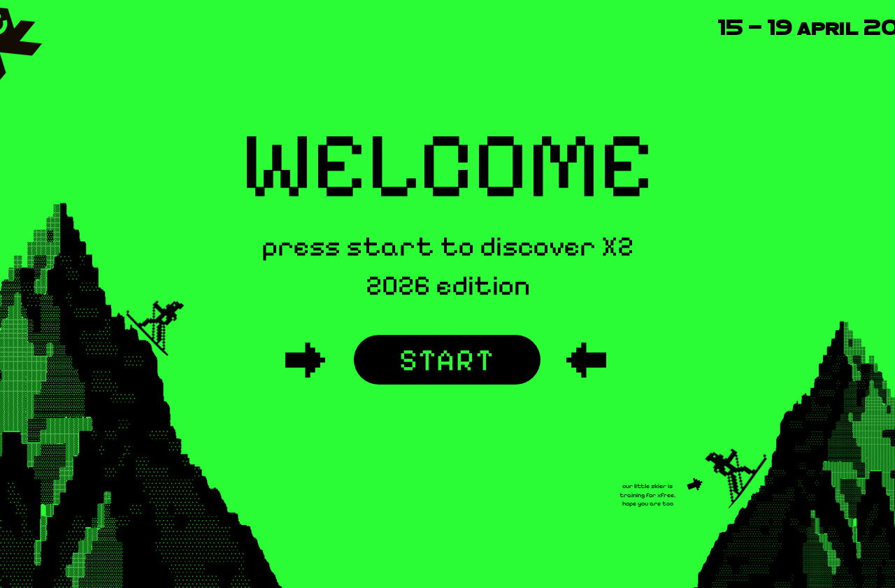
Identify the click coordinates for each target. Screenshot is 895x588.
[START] (447, 360)
